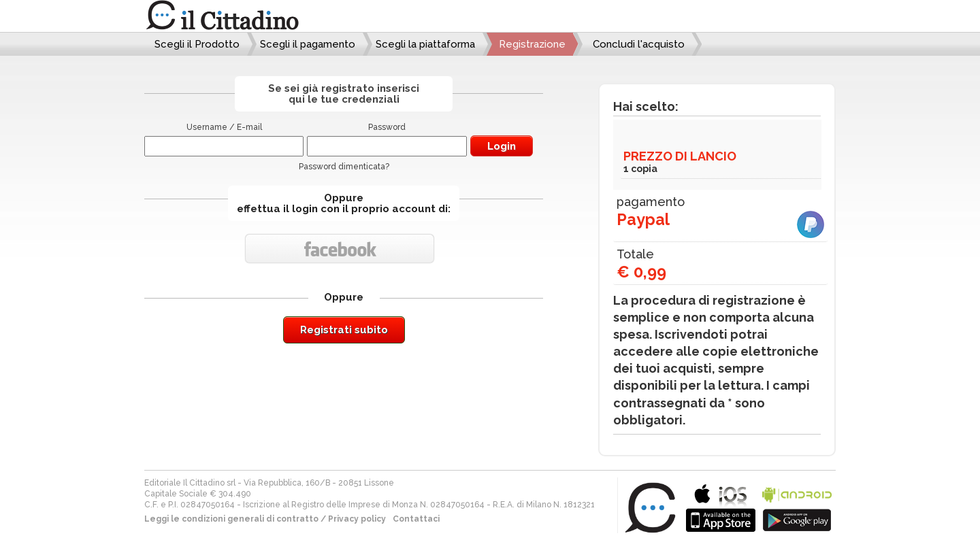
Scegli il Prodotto (197, 44)
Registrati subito (344, 330)
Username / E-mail (224, 127)
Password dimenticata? (344, 167)
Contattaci (416, 519)
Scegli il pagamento (308, 44)
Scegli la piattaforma (425, 44)
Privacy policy (357, 519)
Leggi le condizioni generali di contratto (231, 519)
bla (721, 506)
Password (387, 127)
